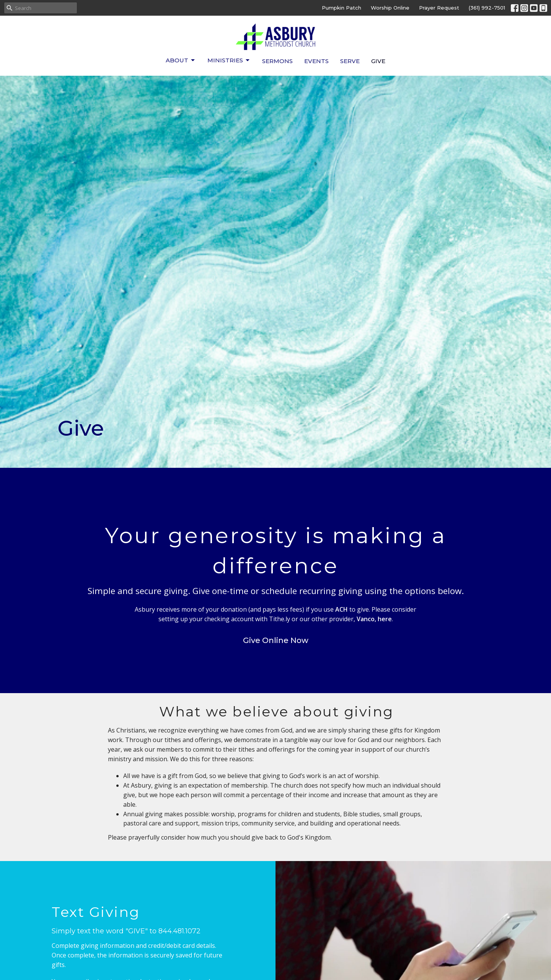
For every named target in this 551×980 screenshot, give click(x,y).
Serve (350, 61)
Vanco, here (374, 619)
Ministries (229, 60)
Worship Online (390, 8)
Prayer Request (439, 8)
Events (316, 61)
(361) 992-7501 (487, 8)
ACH (342, 609)
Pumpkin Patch (342, 8)
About (181, 60)
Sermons (277, 61)
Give (378, 61)
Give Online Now (276, 640)
